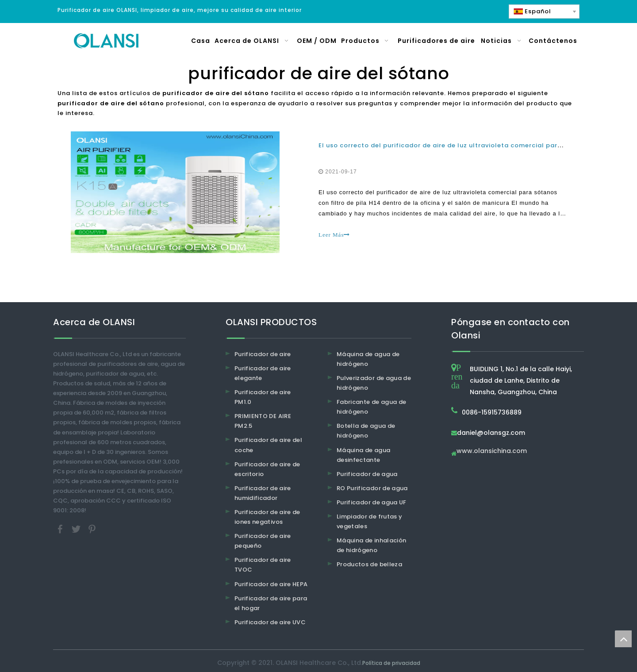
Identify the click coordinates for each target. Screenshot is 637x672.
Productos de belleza (369, 564)
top (623, 639)
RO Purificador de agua (372, 488)
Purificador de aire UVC (270, 622)
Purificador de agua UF (372, 502)
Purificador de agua (367, 474)
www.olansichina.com (492, 451)
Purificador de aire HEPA (271, 584)
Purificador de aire (263, 354)
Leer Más (334, 235)
